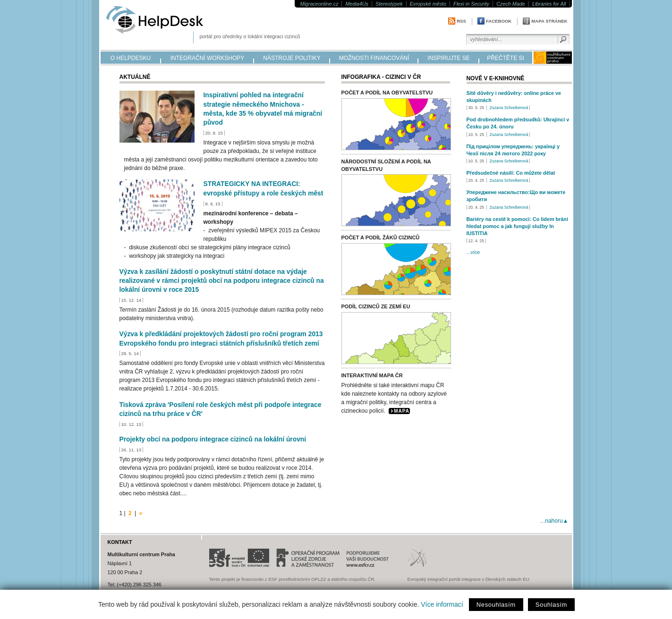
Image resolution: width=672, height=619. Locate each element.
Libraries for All (549, 4)
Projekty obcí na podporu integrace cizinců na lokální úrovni (213, 439)
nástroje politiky (292, 58)
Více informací (442, 604)
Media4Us (357, 4)
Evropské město (428, 4)
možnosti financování (374, 58)
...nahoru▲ (554, 521)
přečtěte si (506, 58)
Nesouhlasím (496, 605)
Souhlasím (551, 605)
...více (473, 252)
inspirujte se (448, 58)
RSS (461, 21)
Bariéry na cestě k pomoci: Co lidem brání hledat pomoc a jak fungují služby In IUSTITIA (517, 226)
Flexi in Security (471, 4)
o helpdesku (131, 58)
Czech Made (511, 4)
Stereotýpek (389, 4)
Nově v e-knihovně (496, 78)
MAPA (402, 411)
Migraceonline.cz (319, 4)
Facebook (499, 21)
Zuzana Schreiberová (509, 108)
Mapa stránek (549, 21)
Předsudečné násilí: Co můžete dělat (511, 173)
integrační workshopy (208, 58)
